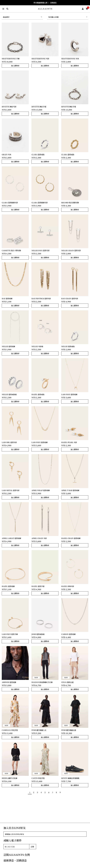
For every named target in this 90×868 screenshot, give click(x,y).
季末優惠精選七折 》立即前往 (45, 3)
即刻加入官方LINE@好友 (15, 834)
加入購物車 (15, 66)
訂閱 (32, 847)
